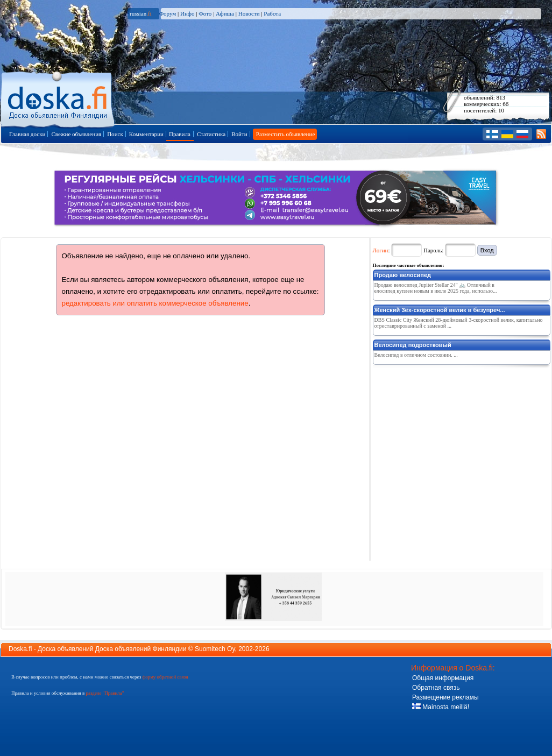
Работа (272, 13)
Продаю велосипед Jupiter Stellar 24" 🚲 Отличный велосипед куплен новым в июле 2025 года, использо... (436, 288)
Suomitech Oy (215, 649)
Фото (205, 13)
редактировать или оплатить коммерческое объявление (155, 303)
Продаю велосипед (403, 275)
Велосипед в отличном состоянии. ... (416, 355)
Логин (381, 250)
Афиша (225, 13)
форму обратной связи (165, 677)
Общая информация (443, 678)
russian (141, 13)
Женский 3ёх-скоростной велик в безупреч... (440, 310)
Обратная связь (436, 688)
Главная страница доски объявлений (58, 98)
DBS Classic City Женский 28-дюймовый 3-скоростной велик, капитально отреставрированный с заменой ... (459, 323)
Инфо (187, 13)
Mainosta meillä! (441, 707)
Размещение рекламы (445, 697)
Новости (249, 13)
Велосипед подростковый (413, 345)
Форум (167, 13)
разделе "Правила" (105, 693)
